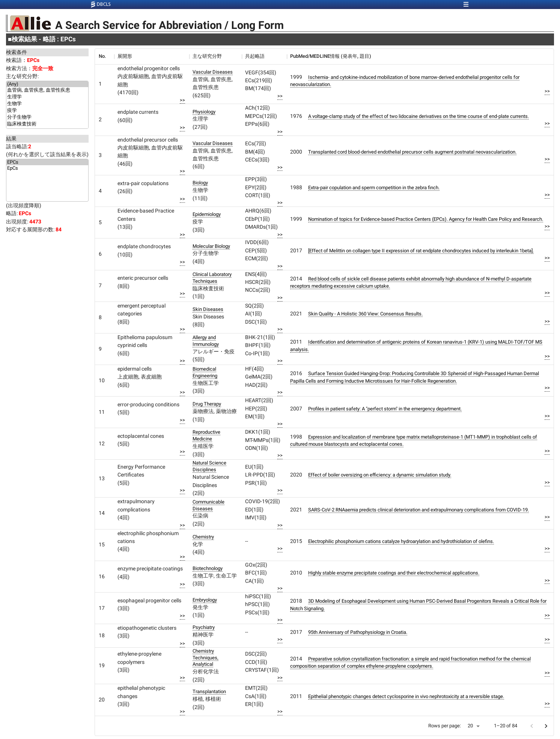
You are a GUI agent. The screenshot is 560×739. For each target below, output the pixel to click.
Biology (200, 183)
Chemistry (203, 537)
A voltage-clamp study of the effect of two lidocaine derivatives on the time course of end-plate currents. (418, 116)
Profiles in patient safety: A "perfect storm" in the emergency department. (385, 409)
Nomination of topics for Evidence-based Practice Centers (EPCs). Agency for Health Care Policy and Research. (426, 219)
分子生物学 (47, 118)
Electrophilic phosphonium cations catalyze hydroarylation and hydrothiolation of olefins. (401, 541)
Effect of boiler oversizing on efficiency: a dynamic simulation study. (380, 475)
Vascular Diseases (213, 72)
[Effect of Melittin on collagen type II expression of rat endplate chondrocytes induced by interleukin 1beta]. (421, 251)
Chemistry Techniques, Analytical (205, 658)
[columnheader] (104, 56)
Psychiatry (204, 627)
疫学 (47, 111)
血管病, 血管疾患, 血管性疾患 (47, 90)
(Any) (47, 84)
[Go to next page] (546, 726)
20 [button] (470, 726)
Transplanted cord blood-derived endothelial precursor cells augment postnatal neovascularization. (412, 152)
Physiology (204, 112)
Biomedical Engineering (205, 372)
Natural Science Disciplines (209, 466)
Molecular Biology (211, 246)
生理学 (47, 97)
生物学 (47, 104)
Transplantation (209, 691)
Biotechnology (208, 568)
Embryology (205, 600)
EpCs (47, 168)
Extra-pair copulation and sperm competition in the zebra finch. (374, 188)
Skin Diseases (208, 309)
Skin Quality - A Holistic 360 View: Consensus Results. (365, 314)
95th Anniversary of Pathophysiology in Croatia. (358, 632)
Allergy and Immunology (206, 341)
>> (182, 100)
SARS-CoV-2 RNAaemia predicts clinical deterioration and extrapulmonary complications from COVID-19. (418, 510)
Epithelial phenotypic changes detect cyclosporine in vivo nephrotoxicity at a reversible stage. (406, 696)
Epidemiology (207, 214)
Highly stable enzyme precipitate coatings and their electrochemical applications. (394, 573)
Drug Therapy (207, 404)
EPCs (47, 162)
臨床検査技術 (47, 124)
